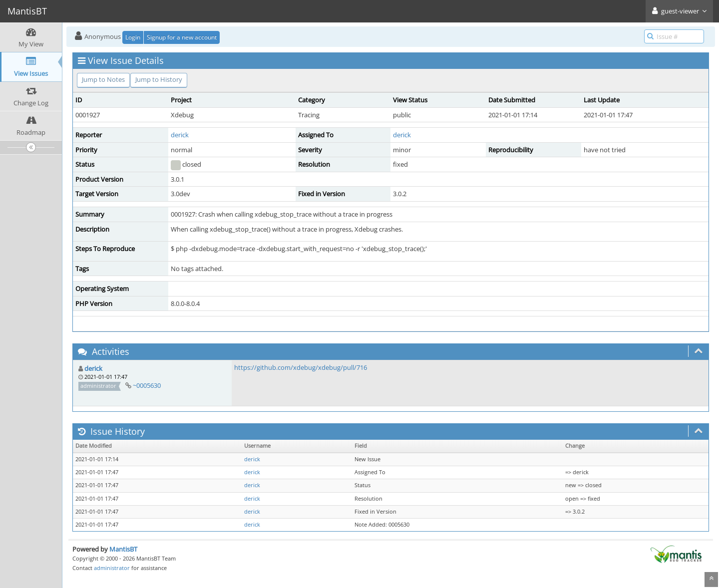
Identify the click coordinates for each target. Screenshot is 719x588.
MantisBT (123, 549)
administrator (112, 568)
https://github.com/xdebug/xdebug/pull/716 (301, 367)
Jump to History (159, 79)
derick (180, 135)
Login (133, 37)
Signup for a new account (182, 37)
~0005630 (147, 385)
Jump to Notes (103, 79)
